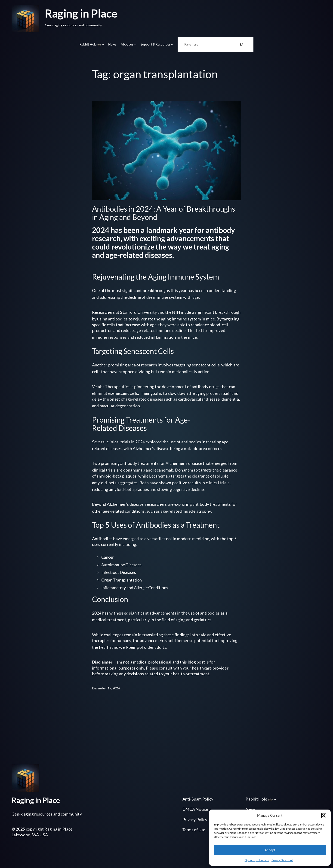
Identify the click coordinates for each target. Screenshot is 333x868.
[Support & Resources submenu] (172, 44)
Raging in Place (81, 13)
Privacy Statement (282, 860)
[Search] (241, 44)
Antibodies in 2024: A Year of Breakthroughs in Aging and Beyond (164, 213)
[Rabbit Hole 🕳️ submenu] (103, 44)
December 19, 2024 (106, 688)
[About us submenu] (135, 44)
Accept (270, 850)
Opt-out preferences (257, 860)
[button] (324, 816)
